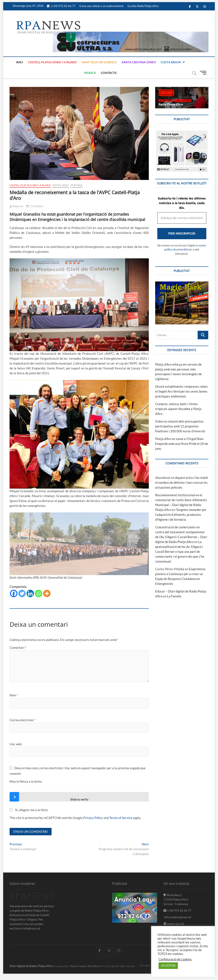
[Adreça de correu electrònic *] (109, 513)
